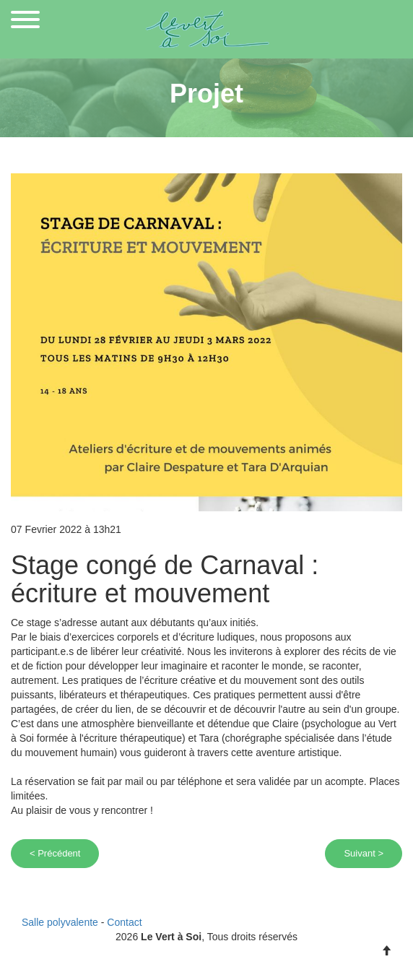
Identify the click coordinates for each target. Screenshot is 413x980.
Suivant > (364, 853)
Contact (124, 922)
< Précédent (55, 853)
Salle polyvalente (60, 922)
